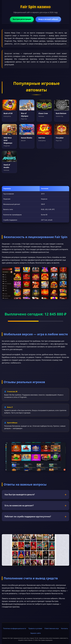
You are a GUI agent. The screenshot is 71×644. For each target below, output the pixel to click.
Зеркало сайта (36, 633)
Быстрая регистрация (22, 19)
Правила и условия (35, 628)
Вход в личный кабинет (48, 19)
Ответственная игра (52, 628)
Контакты (64, 628)
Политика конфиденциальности (15, 628)
